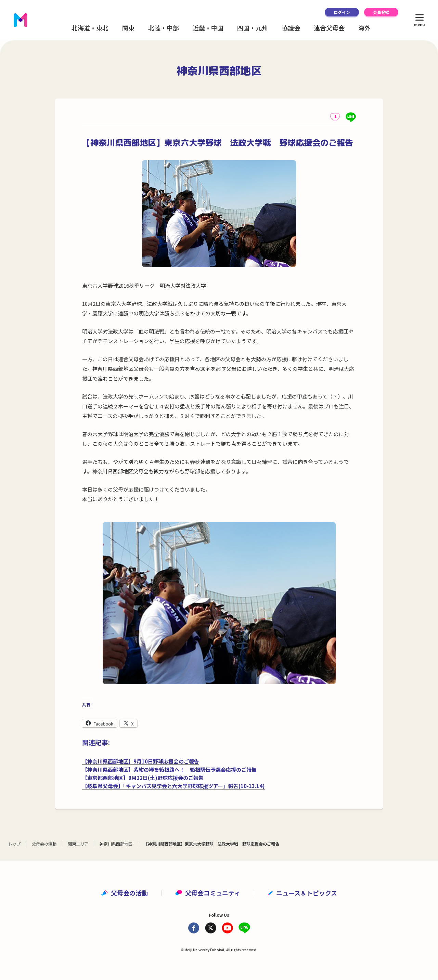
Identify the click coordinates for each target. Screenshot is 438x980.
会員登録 (381, 12)
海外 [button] (364, 28)
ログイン (342, 12)
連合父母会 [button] (329, 28)
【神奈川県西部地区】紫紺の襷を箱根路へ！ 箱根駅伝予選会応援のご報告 (169, 769)
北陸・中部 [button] (164, 28)
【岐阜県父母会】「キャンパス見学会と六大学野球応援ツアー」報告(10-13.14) (173, 786)
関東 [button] (128, 28)
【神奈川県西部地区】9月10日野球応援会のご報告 (141, 761)
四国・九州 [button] (253, 28)
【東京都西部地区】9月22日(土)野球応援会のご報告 (143, 778)
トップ (14, 844)
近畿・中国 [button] (208, 28)
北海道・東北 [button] (90, 28)
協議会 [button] (291, 28)
